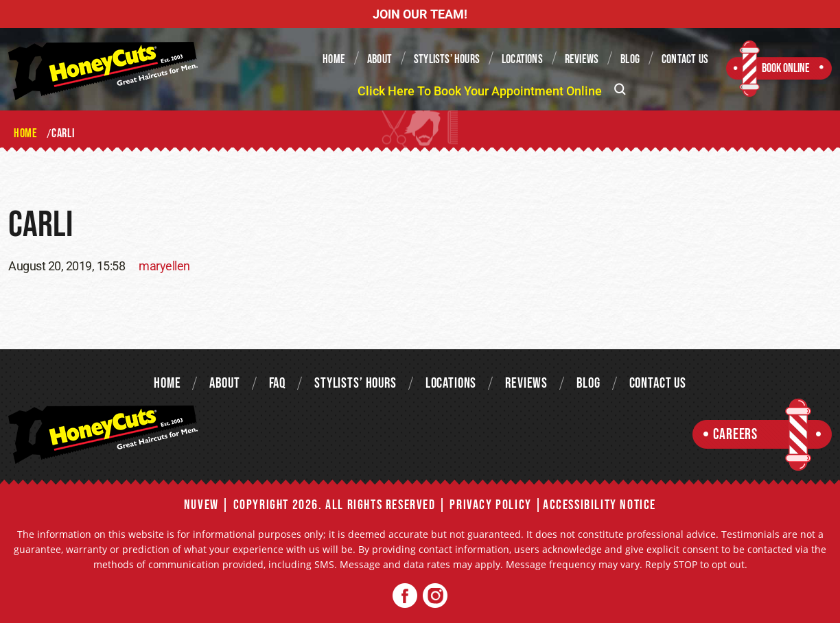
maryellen (164, 266)
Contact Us (685, 59)
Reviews (582, 59)
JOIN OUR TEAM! (420, 14)
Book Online (786, 68)
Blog (630, 59)
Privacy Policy (490, 505)
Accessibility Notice (599, 505)
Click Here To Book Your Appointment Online (480, 91)
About (380, 59)
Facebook (405, 596)
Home (334, 59)
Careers (735, 435)
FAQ (278, 383)
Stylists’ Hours (447, 59)
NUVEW (201, 505)
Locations (522, 59)
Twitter (435, 596)
